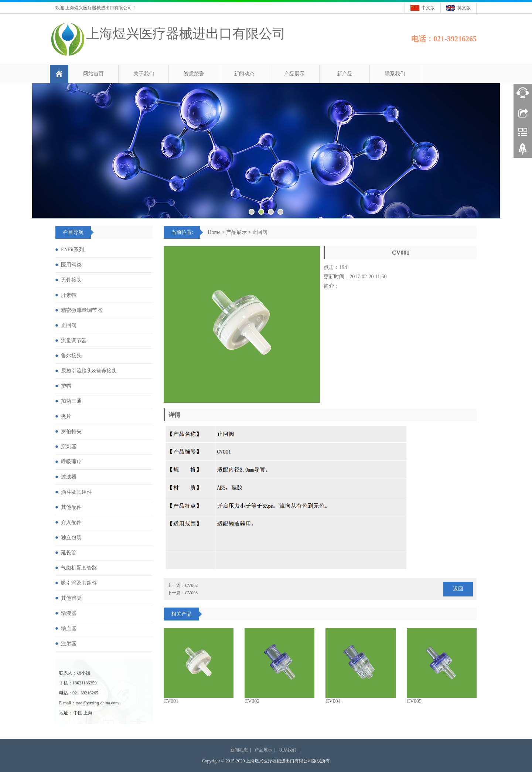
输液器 (69, 613)
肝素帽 (69, 295)
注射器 (69, 644)
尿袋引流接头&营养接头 (89, 371)
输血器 (69, 628)
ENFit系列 (72, 250)
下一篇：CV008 (183, 593)
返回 (458, 589)
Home (214, 232)
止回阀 (260, 232)
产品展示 (294, 74)
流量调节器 (74, 341)
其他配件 (71, 507)
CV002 (252, 701)
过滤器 (69, 477)
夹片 (66, 416)
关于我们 (144, 74)
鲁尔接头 (71, 356)
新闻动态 (244, 74)
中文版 (428, 8)
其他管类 (71, 598)
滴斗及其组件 (76, 492)
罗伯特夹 (71, 431)
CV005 (414, 701)
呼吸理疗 (71, 462)
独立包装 (71, 538)
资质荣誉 (194, 74)
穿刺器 (69, 447)
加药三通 (71, 401)
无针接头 (71, 280)
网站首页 (93, 74)
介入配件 (71, 522)
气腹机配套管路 (79, 568)
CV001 (171, 701)
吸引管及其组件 (79, 583)
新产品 (345, 74)
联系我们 (395, 74)
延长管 (69, 553)
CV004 (333, 701)
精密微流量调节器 (82, 310)
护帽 (66, 386)
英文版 (464, 8)
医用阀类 (71, 265)
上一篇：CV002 (183, 585)
